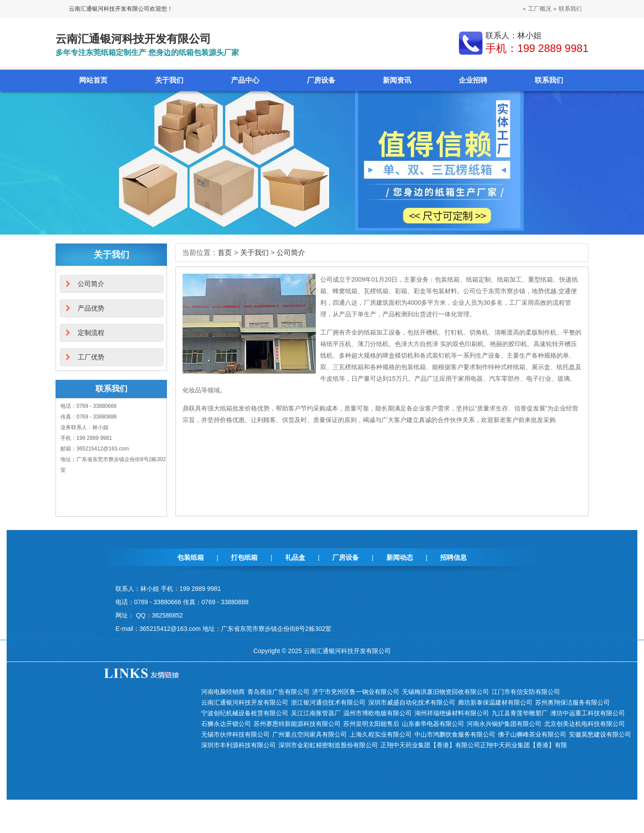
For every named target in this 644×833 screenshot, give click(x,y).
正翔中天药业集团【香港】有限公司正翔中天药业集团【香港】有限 (474, 745)
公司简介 (291, 253)
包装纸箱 (191, 557)
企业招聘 (473, 80)
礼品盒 (295, 557)
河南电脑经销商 (223, 692)
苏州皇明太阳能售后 (371, 724)
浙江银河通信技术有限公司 (328, 702)
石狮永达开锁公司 (226, 724)
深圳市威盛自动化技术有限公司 (412, 702)
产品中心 (245, 80)
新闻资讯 (397, 80)
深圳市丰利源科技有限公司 (239, 745)
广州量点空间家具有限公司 (310, 734)
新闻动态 (400, 557)
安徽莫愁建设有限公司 (600, 734)
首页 (225, 253)
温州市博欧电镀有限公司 (378, 713)
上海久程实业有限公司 (381, 734)
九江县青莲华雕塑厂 (520, 713)
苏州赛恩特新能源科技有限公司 (297, 724)
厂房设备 (321, 80)
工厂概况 (540, 9)
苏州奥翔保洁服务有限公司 (572, 702)
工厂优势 (91, 357)
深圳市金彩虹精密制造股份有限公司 (328, 745)
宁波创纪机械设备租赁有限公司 (245, 713)
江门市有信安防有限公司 (526, 692)
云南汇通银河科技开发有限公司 (245, 702)
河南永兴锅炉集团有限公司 (504, 724)
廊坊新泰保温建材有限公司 (495, 702)
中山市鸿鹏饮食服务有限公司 (455, 734)
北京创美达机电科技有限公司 (584, 724)
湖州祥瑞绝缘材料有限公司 (452, 713)
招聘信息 (453, 557)
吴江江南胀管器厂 (316, 713)
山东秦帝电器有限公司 (433, 724)
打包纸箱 (244, 557)
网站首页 (93, 80)
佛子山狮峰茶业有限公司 (532, 734)
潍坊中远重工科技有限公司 (588, 713)
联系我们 (570, 9)
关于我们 (169, 80)
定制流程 (91, 333)
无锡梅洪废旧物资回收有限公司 (445, 692)
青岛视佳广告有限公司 (278, 692)
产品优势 (91, 308)
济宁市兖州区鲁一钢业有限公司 (356, 692)
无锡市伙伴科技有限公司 (235, 734)
